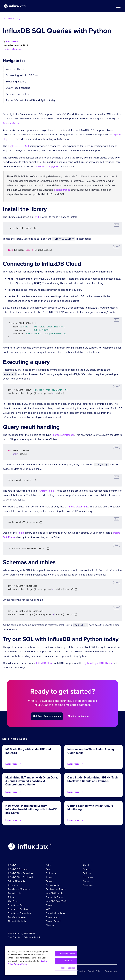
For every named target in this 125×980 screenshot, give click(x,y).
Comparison (111, 971)
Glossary (50, 925)
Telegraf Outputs (53, 921)
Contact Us (88, 881)
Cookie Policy (95, 971)
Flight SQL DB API (18, 146)
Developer (18, 49)
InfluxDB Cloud (45, 663)
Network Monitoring (18, 921)
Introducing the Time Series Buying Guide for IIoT (91, 751)
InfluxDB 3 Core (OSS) (56, 901)
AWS (48, 909)
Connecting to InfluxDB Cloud (23, 75)
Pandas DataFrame (78, 507)
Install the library (15, 69)
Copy (117, 225)
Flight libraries (62, 190)
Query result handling (18, 88)
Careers (87, 869)
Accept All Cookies (68, 954)
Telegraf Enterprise (17, 881)
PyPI (36, 217)
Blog (48, 869)
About (86, 865)
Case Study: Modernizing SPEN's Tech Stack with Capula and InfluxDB (93, 779)
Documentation (53, 885)
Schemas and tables (17, 94)
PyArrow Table (46, 491)
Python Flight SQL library (98, 663)
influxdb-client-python (47, 166)
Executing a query (16, 82)
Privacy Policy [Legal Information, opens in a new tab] (21, 964)
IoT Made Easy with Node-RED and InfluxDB (28, 751)
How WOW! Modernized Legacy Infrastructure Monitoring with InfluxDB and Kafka (31, 809)
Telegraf (49, 905)
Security (81, 971)
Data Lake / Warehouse (19, 889)
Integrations (14, 885)
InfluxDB (12, 865)
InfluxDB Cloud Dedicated (20, 877)
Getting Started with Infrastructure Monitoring (90, 807)
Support (49, 877)
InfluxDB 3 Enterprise (18, 869)
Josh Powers (12, 41)
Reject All (68, 961)
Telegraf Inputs (53, 917)
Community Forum (54, 897)
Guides (49, 865)
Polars (21, 533)
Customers (51, 873)
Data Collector (15, 893)
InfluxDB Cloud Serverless (20, 873)
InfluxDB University (54, 893)
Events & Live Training (56, 889)
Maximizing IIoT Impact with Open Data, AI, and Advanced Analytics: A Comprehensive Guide (32, 781)
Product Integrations (55, 913)
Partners (87, 873)
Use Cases (8, 49)
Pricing (11, 897)
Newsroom (88, 877)
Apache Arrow (11, 123)
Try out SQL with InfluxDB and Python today (31, 100)
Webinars (50, 881)
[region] (41, 961)
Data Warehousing (17, 917)
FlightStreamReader (63, 435)
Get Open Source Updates (47, 716)
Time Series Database (19, 909)
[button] (118, 6)
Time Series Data (16, 905)
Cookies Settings (68, 968)
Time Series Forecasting (19, 913)
